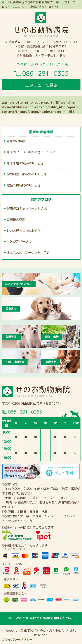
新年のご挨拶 (16, 141)
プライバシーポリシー (17, 640)
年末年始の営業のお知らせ (25, 163)
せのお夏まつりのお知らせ (25, 231)
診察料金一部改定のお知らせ (27, 174)
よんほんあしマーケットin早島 (28, 253)
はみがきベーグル (19, 241)
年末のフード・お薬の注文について (31, 152)
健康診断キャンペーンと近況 (27, 208)
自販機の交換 (16, 219)
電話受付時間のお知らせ (24, 185)
